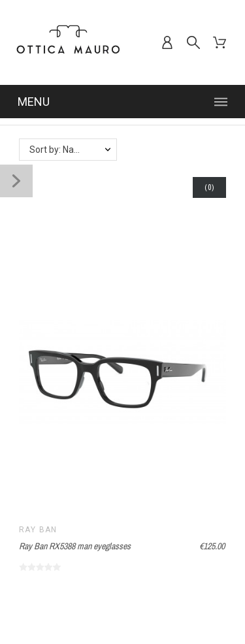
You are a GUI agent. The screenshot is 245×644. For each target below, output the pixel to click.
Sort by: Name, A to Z (73, 150)
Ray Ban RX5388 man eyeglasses (75, 546)
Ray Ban (38, 530)
